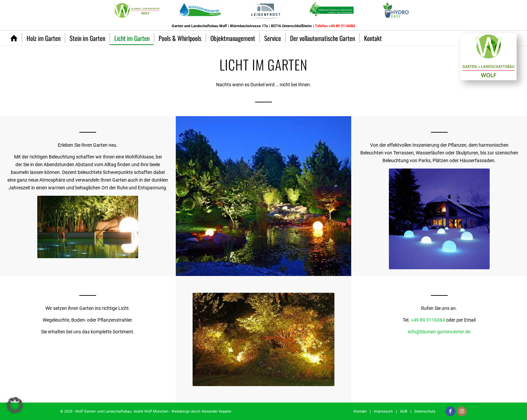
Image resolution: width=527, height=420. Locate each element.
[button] (15, 405)
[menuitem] (398, 12)
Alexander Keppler (216, 411)
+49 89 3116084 (428, 320)
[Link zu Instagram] (462, 411)
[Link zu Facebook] (450, 411)
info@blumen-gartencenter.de (439, 332)
